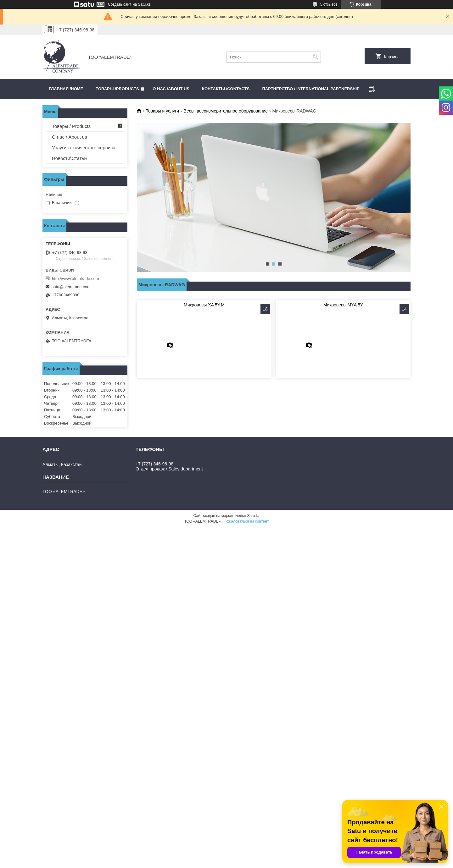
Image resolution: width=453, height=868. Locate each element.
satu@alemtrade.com (71, 287)
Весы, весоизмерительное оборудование (226, 111)
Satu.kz (253, 516)
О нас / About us (70, 137)
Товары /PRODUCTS (117, 89)
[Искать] (315, 57)
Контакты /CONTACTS (226, 89)
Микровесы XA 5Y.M (204, 305)
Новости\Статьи (69, 158)
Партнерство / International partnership (311, 89)
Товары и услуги (162, 111)
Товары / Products (71, 126)
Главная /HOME (66, 89)
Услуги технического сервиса (84, 148)
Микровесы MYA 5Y (343, 305)
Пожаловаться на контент (246, 521)
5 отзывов (329, 4)
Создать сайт (120, 4)
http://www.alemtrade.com (75, 279)
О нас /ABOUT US (171, 89)
